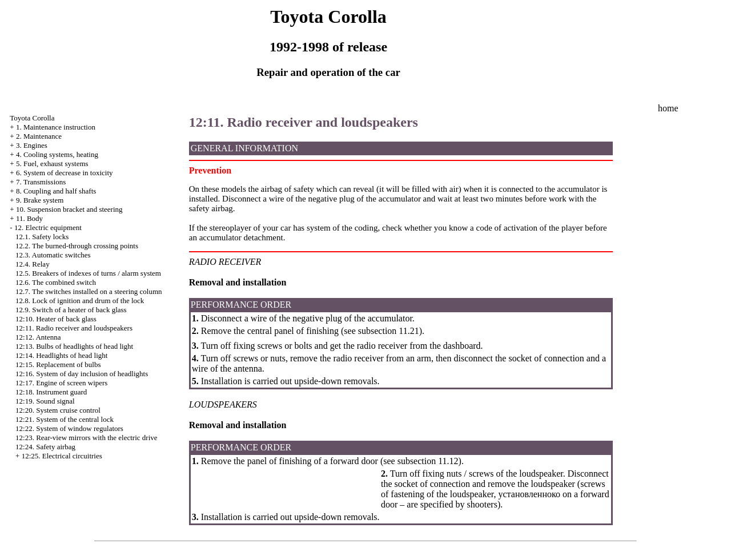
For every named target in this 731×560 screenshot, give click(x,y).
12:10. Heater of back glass (56, 319)
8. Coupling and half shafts (56, 191)
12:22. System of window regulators (69, 428)
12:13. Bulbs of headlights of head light (74, 346)
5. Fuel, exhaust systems (52, 164)
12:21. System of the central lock (65, 419)
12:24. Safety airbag (45, 447)
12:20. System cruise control (58, 410)
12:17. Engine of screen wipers (61, 383)
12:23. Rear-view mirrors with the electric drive (86, 438)
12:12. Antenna (38, 337)
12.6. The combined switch (56, 282)
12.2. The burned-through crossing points (77, 246)
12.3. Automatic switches (53, 255)
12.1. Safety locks (42, 237)
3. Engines (32, 145)
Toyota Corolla (32, 118)
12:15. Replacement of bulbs (58, 364)
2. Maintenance (39, 136)
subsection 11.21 (389, 331)
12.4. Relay (33, 264)
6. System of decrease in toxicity (65, 173)
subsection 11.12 (428, 461)
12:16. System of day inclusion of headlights (82, 374)
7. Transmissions (41, 182)
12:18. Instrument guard (51, 392)
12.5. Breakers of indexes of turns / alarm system (88, 273)
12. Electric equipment (48, 227)
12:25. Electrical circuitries (62, 456)
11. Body (29, 218)
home (668, 108)
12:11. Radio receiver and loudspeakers (74, 328)
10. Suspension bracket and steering (69, 209)
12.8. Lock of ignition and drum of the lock (80, 301)
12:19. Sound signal (45, 401)
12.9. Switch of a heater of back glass (71, 310)
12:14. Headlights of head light (61, 355)
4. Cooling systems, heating (57, 154)
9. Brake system (40, 200)
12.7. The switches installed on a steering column (89, 291)
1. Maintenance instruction (56, 127)
